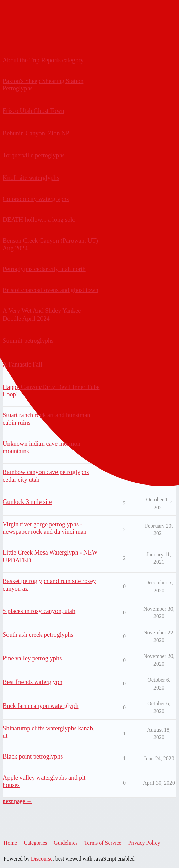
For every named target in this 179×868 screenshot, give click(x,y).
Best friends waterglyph (32, 682)
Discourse (42, 859)
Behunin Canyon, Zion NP (36, 133)
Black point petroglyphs (33, 756)
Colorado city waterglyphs (36, 199)
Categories (35, 843)
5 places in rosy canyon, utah (39, 611)
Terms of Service (103, 843)
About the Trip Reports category (43, 60)
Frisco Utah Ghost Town (33, 111)
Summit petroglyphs (28, 341)
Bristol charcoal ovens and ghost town (51, 290)
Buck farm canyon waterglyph (40, 706)
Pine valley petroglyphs (32, 658)
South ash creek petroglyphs (38, 635)
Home (10, 843)
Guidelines (66, 843)
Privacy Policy (144, 843)
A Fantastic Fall (22, 364)
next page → (17, 801)
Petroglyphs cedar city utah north (44, 269)
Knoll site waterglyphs (31, 178)
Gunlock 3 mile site (27, 502)
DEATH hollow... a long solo (39, 220)
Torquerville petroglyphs (34, 155)
